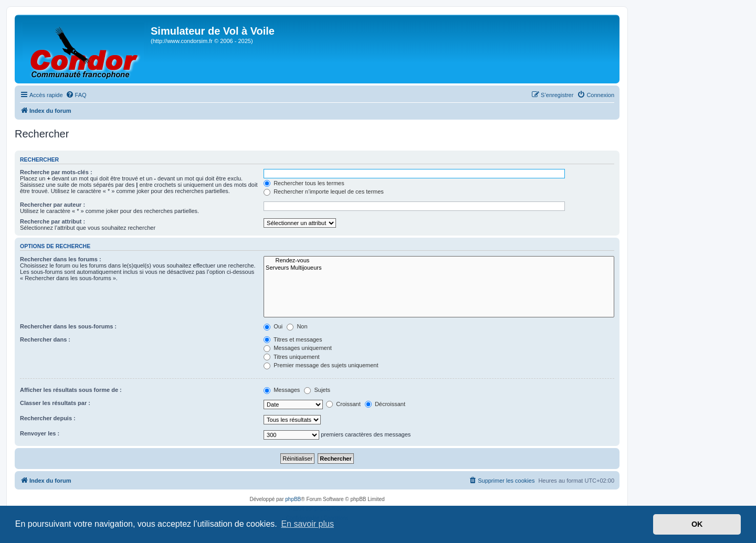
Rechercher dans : (45, 339)
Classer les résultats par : (55, 403)
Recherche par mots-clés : (56, 172)
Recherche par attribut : (52, 221)
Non (297, 326)
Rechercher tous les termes (304, 183)
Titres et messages (293, 339)
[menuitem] (76, 95)
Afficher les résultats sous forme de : (71, 390)
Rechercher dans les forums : (61, 259)
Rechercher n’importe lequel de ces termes (324, 191)
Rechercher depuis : (48, 418)
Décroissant (385, 404)
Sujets (317, 390)
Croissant (343, 404)
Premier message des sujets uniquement (321, 365)
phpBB (293, 499)
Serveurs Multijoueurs (439, 268)
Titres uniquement (292, 357)
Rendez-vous (439, 261)
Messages (282, 390)
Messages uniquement (298, 348)
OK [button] (697, 524)
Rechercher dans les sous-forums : (68, 326)
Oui (273, 326)
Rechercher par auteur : (52, 205)
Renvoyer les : (40, 433)
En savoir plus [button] (307, 524)
